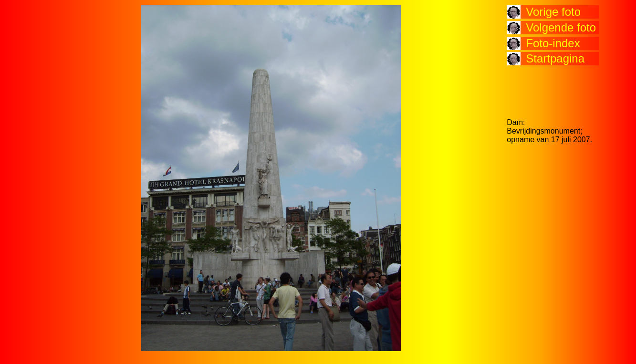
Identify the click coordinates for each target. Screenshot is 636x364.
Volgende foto (561, 27)
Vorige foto (553, 12)
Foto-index (553, 43)
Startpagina (555, 58)
